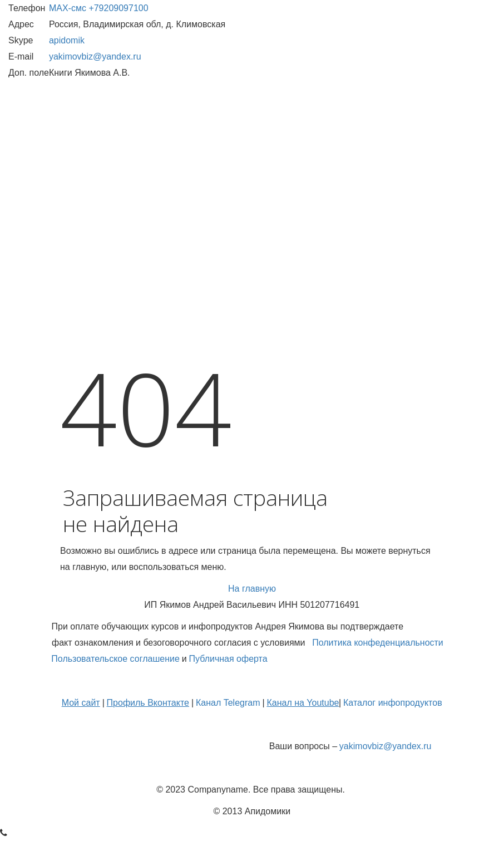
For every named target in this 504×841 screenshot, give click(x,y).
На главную (252, 589)
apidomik (67, 40)
